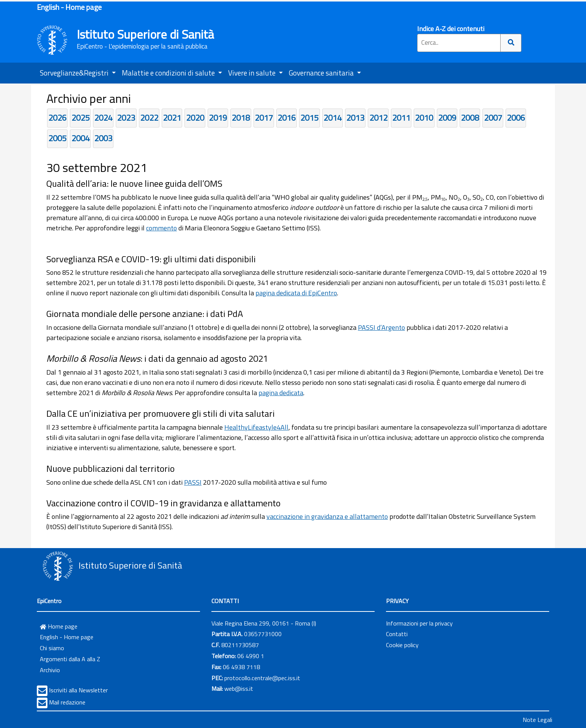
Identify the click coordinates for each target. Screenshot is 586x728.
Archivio (50, 670)
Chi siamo (52, 648)
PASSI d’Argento (381, 327)
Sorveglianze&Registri (75, 73)
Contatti (397, 634)
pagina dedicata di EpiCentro (296, 293)
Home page (59, 626)
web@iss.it (239, 689)
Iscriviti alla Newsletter (78, 690)
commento (161, 228)
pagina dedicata (281, 393)
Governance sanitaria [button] (322, 73)
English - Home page (69, 7)
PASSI (193, 482)
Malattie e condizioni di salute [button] (169, 73)
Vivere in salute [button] (253, 73)
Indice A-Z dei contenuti (451, 29)
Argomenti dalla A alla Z (70, 659)
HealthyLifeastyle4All (256, 427)
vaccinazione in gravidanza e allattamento (327, 516)
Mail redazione (67, 702)
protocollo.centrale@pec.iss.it (262, 678)
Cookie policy (402, 645)
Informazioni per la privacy (419, 623)
